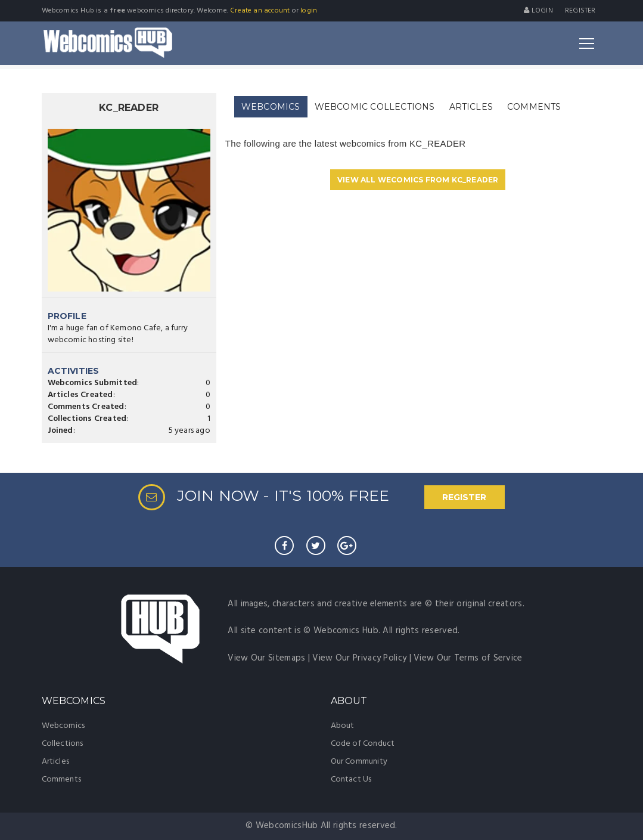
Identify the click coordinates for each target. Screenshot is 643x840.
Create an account (260, 11)
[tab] (271, 107)
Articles (56, 762)
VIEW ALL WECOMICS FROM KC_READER (418, 180)
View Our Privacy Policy (359, 658)
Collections (63, 744)
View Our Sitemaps (266, 658)
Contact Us (351, 779)
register (580, 11)
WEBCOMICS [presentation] (271, 107)
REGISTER (464, 497)
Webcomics (63, 726)
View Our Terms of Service (468, 658)
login (309, 11)
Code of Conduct (363, 744)
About (343, 726)
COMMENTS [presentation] (534, 107)
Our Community (359, 762)
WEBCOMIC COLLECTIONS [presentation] (375, 107)
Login (538, 11)
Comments (62, 779)
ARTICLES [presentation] (471, 107)
